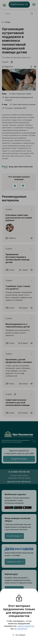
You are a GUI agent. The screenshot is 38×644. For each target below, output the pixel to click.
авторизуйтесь (21, 629)
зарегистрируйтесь (26, 626)
